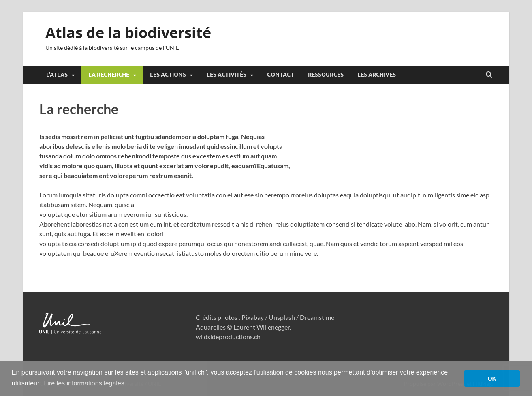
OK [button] (492, 379)
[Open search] (489, 75)
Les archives (377, 75)
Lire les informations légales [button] (84, 383)
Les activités (226, 75)
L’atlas (57, 75)
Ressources (326, 75)
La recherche (109, 75)
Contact (281, 75)
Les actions (168, 75)
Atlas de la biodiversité (128, 33)
